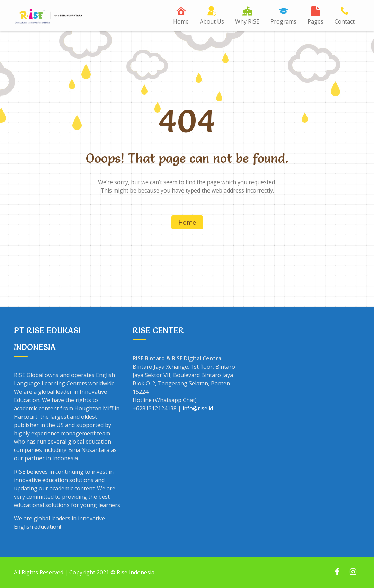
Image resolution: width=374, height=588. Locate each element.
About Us (212, 21)
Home (181, 21)
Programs (283, 21)
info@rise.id (198, 408)
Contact (345, 21)
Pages (315, 21)
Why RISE (247, 21)
